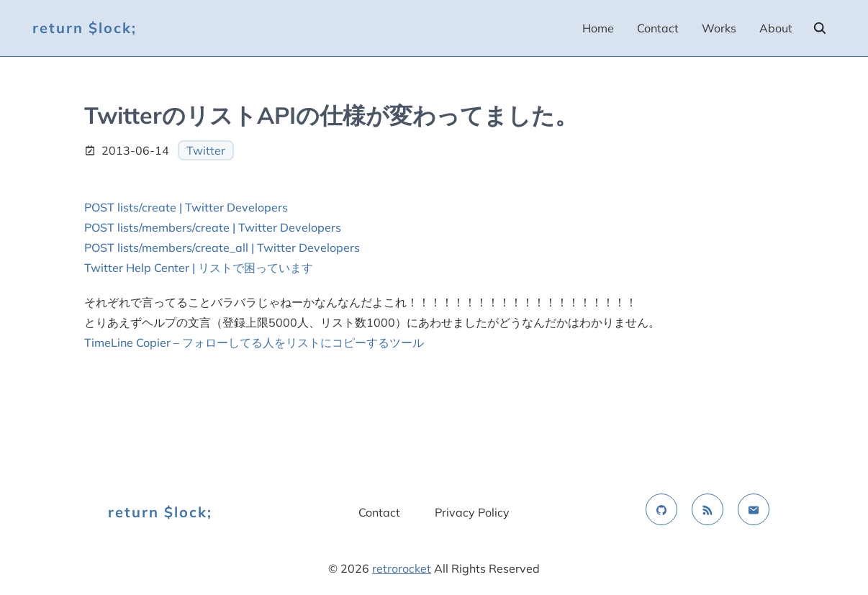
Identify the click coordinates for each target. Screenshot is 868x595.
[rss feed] (707, 509)
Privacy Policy (472, 512)
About (776, 28)
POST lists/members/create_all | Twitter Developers (222, 247)
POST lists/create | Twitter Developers (186, 207)
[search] (820, 28)
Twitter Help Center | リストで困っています (199, 268)
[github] (661, 509)
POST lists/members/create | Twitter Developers (213, 227)
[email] (754, 509)
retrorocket (402, 568)
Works (719, 28)
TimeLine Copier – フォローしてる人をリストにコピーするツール (254, 342)
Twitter (206, 150)
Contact (658, 28)
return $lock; (85, 28)
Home (598, 28)
